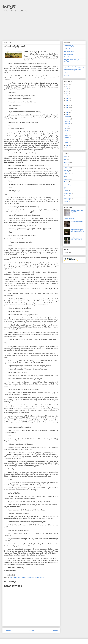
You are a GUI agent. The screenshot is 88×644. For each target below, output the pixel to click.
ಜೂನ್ (67, 131)
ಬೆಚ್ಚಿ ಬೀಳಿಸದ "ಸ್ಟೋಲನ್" (77, 221)
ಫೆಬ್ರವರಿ (67, 140)
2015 (67, 108)
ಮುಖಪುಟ (32, 630)
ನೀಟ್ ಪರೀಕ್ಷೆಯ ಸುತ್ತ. (69, 218)
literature (42, 577)
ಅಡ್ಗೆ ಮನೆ (66, 202)
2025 (67, 84)
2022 (67, 91)
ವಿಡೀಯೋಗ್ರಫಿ (67, 199)
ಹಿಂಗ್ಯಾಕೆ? (9, 6)
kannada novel (30, 577)
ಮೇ (67, 133)
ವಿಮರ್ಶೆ (66, 182)
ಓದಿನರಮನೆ (67, 168)
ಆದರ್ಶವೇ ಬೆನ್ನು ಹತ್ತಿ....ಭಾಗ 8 (35, 52)
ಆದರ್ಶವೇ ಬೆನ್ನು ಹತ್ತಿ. (69, 46)
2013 (67, 112)
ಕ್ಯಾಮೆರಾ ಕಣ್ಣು (67, 193)
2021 (67, 94)
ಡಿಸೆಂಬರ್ (68, 117)
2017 (67, 103)
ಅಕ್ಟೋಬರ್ (68, 121)
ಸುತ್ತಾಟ (66, 190)
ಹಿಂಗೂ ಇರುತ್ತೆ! (67, 185)
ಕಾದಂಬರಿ (12, 577)
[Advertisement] (44, 26)
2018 (67, 101)
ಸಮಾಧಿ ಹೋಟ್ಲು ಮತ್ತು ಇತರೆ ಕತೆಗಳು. (73, 70)
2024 (67, 87)
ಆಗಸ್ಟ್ (67, 126)
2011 (67, 145)
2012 (67, 115)
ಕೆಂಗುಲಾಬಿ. (67, 57)
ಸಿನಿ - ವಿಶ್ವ (66, 171)
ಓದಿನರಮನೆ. (67, 49)
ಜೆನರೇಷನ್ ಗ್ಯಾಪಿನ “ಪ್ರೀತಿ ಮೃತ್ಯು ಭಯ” (77, 211)
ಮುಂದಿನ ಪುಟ (8, 630)
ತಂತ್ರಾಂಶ (66, 196)
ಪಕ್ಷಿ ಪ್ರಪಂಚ (67, 179)
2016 (67, 105)
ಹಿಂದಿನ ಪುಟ (55, 630)
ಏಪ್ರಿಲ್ (67, 135)
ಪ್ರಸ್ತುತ (66, 157)
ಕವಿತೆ (65, 159)
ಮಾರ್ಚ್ (68, 138)
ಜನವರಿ (67, 142)
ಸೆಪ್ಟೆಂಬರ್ (68, 124)
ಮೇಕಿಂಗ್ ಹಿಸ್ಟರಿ (68, 173)
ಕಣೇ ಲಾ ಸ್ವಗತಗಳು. (69, 54)
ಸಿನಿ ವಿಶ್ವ (66, 72)
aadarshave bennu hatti (20, 577)
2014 (67, 110)
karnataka (37, 577)
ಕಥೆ (65, 176)
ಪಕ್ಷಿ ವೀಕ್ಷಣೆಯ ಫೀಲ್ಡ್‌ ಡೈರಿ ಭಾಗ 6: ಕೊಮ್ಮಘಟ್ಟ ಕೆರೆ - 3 (78, 239)
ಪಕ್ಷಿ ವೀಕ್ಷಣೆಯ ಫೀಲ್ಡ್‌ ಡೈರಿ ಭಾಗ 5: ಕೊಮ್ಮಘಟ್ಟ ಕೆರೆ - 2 (78, 230)
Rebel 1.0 (67, 75)
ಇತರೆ (65, 165)
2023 (67, 89)
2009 (67, 148)
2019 (67, 98)
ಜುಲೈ (67, 128)
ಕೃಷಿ (65, 188)
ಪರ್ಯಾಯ (67, 64)
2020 (67, 96)
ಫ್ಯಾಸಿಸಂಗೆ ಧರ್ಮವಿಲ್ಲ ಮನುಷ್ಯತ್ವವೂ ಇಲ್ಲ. (74, 67)
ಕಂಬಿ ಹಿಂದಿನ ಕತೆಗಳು (69, 51)
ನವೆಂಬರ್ (68, 119)
